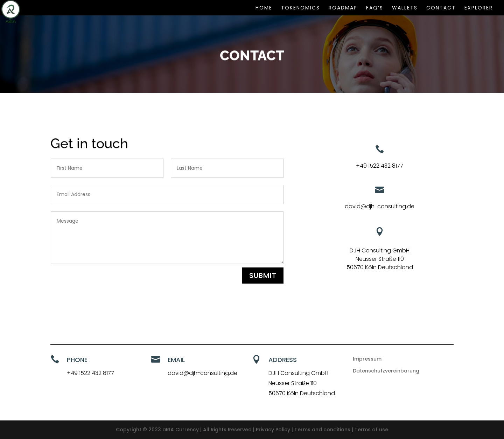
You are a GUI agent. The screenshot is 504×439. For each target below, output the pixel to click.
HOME (264, 8)
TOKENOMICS (300, 8)
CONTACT (441, 8)
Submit (263, 276)
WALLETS (405, 8)
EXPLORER (479, 8)
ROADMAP (343, 8)
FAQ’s (375, 8)
